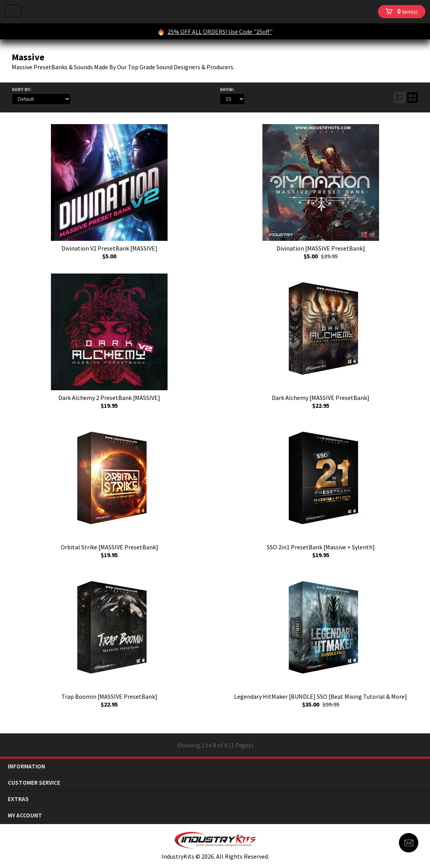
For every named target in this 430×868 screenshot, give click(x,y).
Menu (13, 11)
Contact (409, 843)
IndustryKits (199, 12)
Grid (413, 98)
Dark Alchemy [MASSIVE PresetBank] (321, 398)
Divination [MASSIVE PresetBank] (321, 248)
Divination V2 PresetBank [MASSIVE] (109, 248)
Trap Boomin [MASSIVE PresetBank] (109, 696)
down (419, 767)
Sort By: (22, 89)
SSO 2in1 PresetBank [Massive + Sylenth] (321, 547)
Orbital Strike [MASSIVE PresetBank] (109, 547)
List (400, 98)
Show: (227, 89)
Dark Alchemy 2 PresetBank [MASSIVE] (109, 398)
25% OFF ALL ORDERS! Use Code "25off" (220, 32)
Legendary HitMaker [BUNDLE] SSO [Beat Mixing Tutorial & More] (321, 696)
